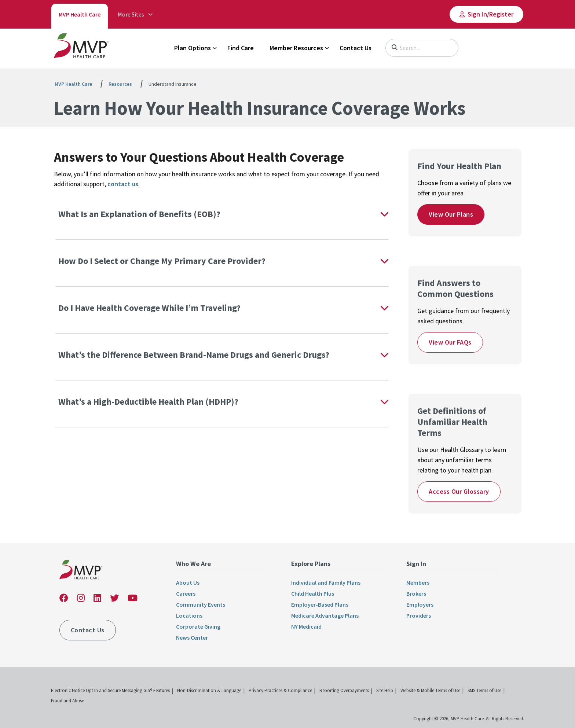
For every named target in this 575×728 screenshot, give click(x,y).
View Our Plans (451, 214)
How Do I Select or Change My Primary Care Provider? (163, 261)
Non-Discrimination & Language (209, 690)
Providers (419, 615)
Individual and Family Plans (326, 582)
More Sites (131, 14)
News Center (192, 637)
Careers (186, 593)
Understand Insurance (173, 84)
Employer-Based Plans (320, 604)
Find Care (241, 48)
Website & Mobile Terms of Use (430, 690)
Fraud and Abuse (67, 701)
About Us (188, 582)
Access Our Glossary (459, 491)
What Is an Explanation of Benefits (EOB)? (139, 214)
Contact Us (356, 48)
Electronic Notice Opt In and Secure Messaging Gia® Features (110, 690)
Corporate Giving (198, 626)
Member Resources (296, 48)
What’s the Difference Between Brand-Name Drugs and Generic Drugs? (195, 355)
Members (418, 582)
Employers (420, 604)
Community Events (201, 604)
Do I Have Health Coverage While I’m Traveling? (150, 308)
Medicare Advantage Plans (325, 615)
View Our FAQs (450, 342)
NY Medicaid (306, 626)
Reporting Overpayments (344, 690)
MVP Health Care (80, 14)
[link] (81, 47)
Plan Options (193, 48)
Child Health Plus (313, 593)
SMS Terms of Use (484, 690)
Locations (189, 615)
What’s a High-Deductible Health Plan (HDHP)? (149, 402)
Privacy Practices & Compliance (280, 690)
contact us (123, 184)
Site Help (385, 690)
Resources (120, 84)
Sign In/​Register (490, 14)
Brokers (416, 593)
